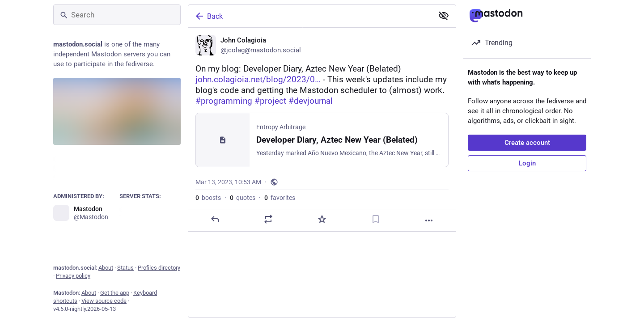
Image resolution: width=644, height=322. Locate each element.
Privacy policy (73, 276)
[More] (429, 220)
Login (527, 163)
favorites (280, 198)
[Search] (117, 15)
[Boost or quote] (268, 219)
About (106, 268)
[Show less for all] (444, 16)
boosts (208, 198)
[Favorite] (322, 219)
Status (125, 268)
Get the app (115, 293)
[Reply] (215, 219)
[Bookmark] (376, 219)
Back (208, 16)
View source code (104, 301)
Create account (527, 143)
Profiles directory (159, 268)
